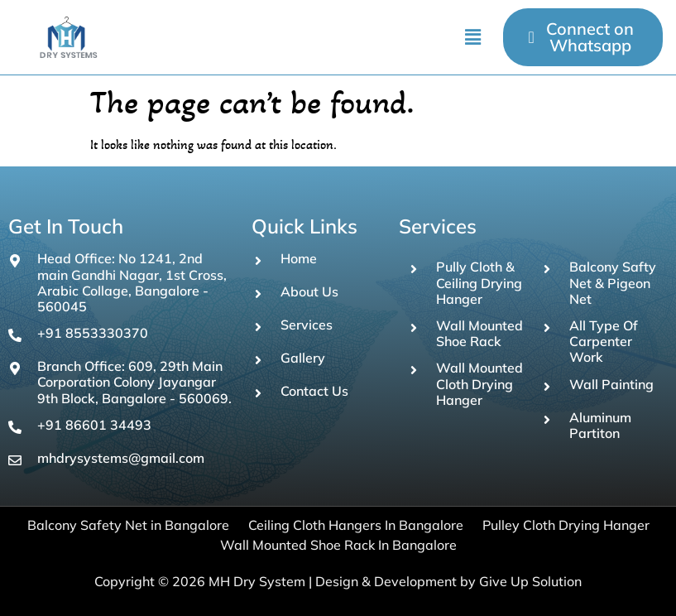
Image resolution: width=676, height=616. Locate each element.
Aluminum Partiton (600, 425)
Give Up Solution (530, 581)
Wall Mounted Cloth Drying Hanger (479, 383)
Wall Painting (611, 384)
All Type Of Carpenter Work (604, 341)
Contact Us (314, 391)
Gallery (303, 358)
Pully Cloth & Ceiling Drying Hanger (479, 282)
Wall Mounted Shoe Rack (479, 333)
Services (307, 325)
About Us (309, 291)
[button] (472, 37)
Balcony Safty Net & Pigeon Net (613, 282)
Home (299, 258)
